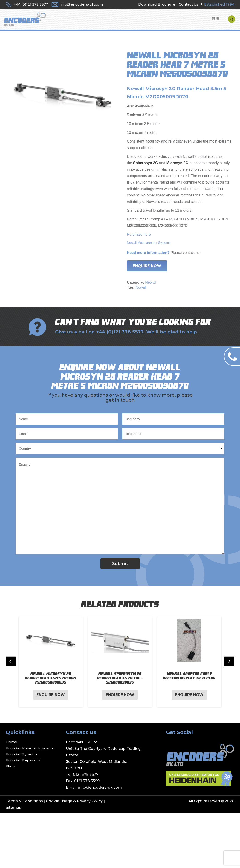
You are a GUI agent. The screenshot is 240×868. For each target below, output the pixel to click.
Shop (10, 766)
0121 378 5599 (87, 781)
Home (11, 742)
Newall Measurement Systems (149, 243)
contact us (191, 253)
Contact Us (189, 4)
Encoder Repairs (21, 760)
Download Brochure (157, 4)
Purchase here (139, 234)
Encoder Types (19, 754)
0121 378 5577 (86, 774)
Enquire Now (147, 266)
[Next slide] (229, 661)
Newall (151, 282)
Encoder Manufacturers (27, 748)
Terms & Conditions (24, 801)
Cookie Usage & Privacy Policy (74, 801)
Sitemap (14, 807)
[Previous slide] (11, 661)
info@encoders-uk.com (100, 787)
